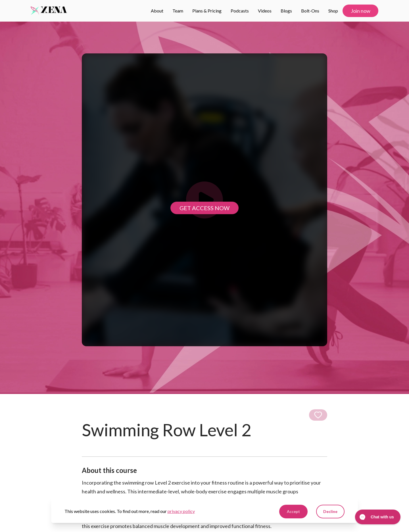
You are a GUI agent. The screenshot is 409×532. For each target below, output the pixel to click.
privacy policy (181, 511)
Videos (265, 11)
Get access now (204, 208)
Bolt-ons (310, 11)
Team (178, 11)
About (157, 11)
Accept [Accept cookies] (293, 511)
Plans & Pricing (207, 11)
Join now (361, 11)
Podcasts (240, 11)
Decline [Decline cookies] (330, 511)
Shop (333, 11)
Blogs (286, 11)
